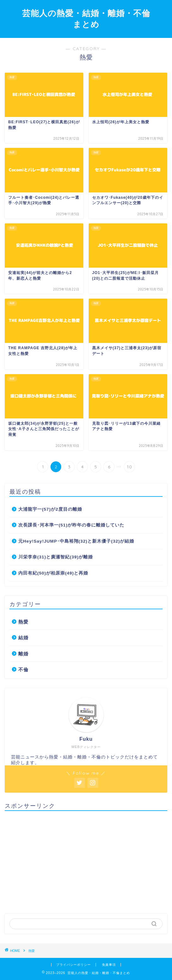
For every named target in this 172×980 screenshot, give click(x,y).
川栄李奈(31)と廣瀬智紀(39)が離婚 (56, 557)
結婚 (23, 638)
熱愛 (23, 622)
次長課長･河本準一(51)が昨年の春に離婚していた (71, 525)
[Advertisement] (86, 860)
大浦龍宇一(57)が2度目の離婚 (50, 509)
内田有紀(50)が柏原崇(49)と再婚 (53, 573)
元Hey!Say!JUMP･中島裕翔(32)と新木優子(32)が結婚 (76, 541)
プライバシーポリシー (74, 965)
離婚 (23, 654)
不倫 (23, 670)
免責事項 (109, 965)
